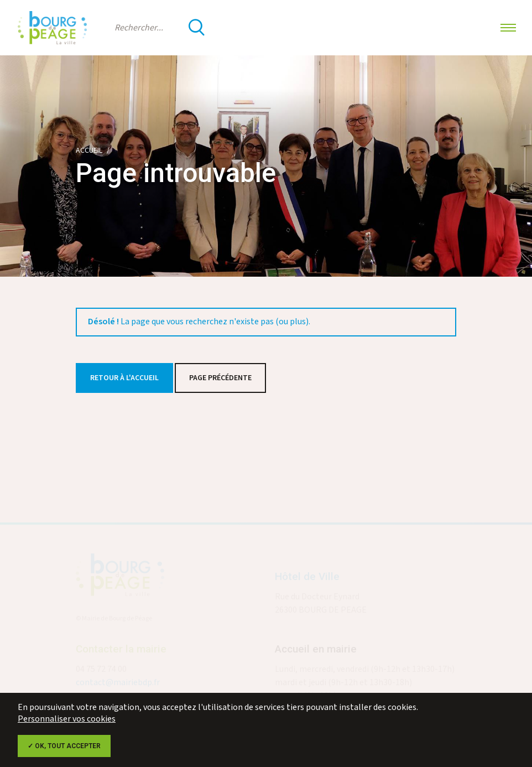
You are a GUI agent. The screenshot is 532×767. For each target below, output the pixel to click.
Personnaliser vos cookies (67, 719)
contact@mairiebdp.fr (118, 684)
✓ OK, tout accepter (64, 746)
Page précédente (220, 378)
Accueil (89, 151)
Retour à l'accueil (124, 378)
